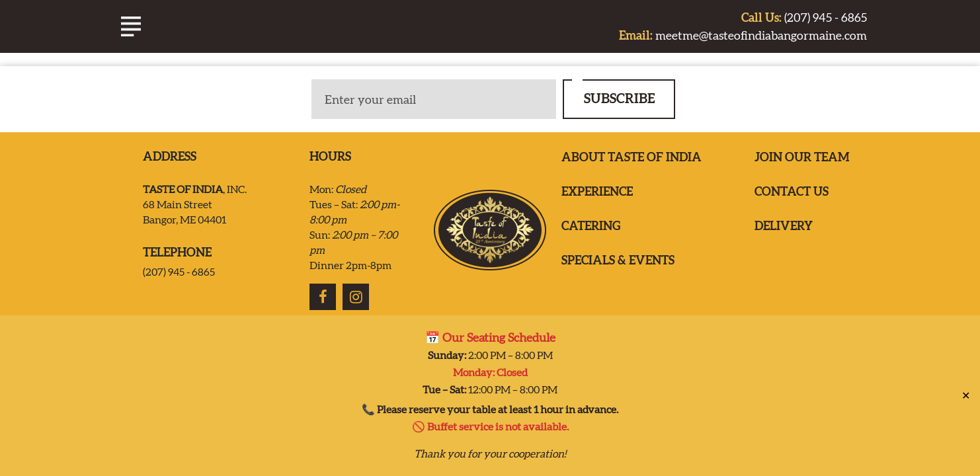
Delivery (784, 226)
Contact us (792, 191)
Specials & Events (618, 260)
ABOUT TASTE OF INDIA (632, 157)
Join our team (802, 157)
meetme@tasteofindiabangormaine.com (743, 35)
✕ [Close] (966, 389)
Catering (591, 226)
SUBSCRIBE (619, 98)
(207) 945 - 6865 (804, 18)
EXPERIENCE (597, 191)
